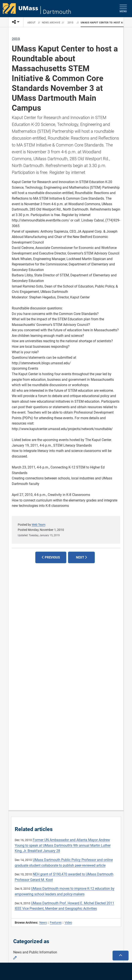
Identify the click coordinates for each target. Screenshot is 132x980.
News (43, 923)
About (32, 23)
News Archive (51, 23)
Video (68, 923)
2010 (70, 23)
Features (56, 923)
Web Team (39, 525)
